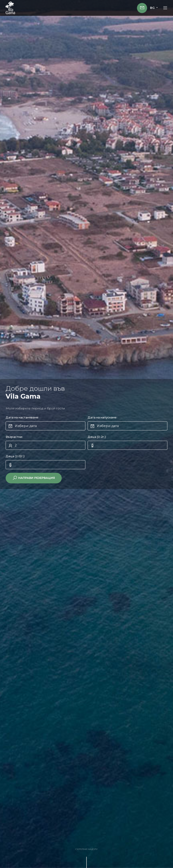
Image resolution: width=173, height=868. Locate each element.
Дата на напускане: (102, 417)
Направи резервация (34, 478)
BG (153, 8)
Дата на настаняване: (22, 417)
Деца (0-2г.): (97, 437)
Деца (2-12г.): (15, 456)
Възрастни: (14, 437)
